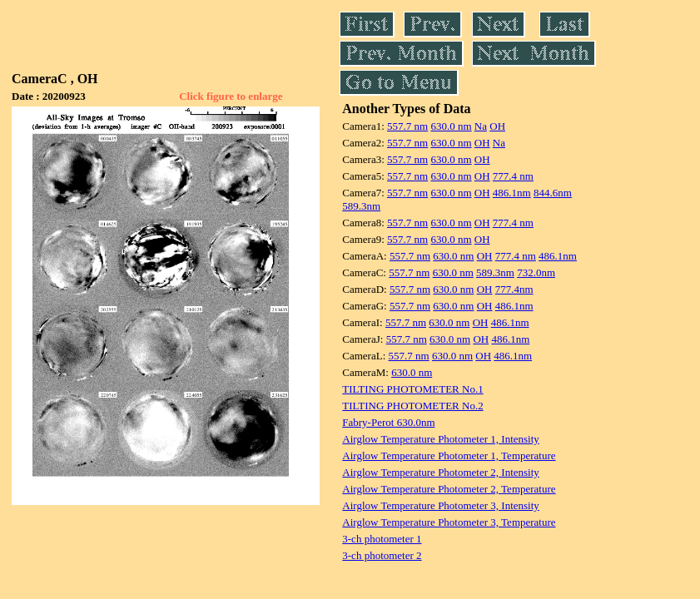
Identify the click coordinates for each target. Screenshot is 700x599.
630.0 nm (451, 126)
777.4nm (514, 289)
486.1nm (512, 193)
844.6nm (553, 193)
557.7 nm (407, 126)
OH (497, 126)
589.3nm (361, 206)
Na (481, 126)
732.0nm (536, 272)
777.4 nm (513, 176)
